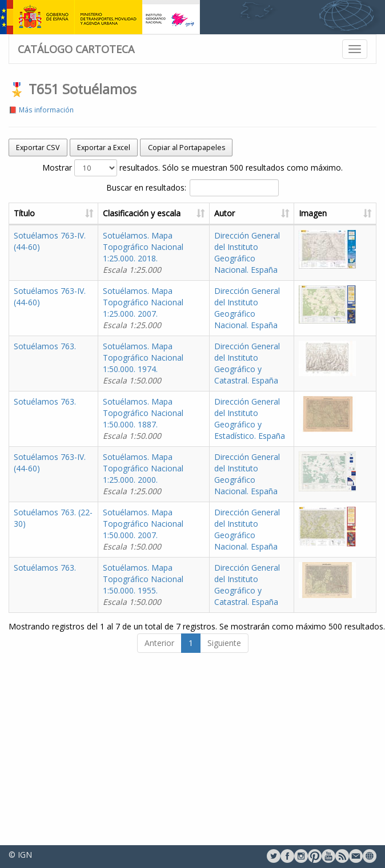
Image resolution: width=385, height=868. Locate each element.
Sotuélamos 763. (45, 369)
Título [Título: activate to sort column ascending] (24, 213)
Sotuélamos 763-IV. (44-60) (64, 235)
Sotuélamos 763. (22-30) (59, 581)
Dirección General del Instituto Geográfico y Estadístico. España (261, 464)
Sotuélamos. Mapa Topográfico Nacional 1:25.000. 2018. (166, 253)
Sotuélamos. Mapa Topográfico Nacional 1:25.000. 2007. (166, 319)
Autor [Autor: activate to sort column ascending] (247, 213)
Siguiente (224, 734)
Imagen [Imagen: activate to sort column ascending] (325, 213)
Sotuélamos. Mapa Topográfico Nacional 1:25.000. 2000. (166, 531)
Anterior (159, 734)
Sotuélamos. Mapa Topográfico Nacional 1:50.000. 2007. (166, 598)
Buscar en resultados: (192, 188)
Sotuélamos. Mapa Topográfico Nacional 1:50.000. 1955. (166, 665)
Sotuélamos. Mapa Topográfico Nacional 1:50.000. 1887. (166, 453)
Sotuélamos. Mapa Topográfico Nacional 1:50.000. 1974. (166, 386)
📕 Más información (41, 110)
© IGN (20, 855)
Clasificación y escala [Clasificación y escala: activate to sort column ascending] (165, 213)
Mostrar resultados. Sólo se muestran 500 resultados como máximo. (192, 168)
